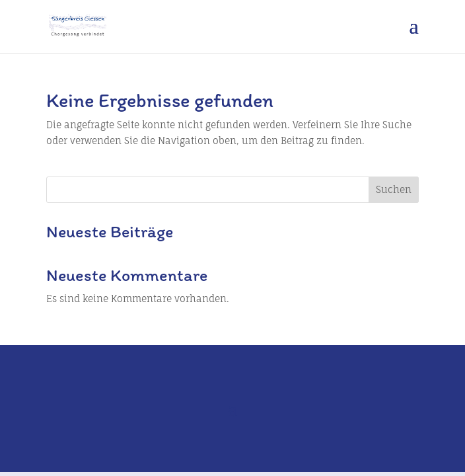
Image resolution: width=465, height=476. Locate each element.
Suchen (394, 189)
